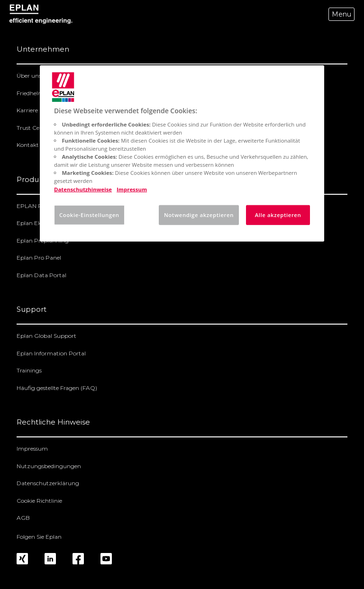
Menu (341, 14)
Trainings (29, 370)
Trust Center (34, 128)
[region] (182, 153)
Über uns (29, 76)
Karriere (27, 110)
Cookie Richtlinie (39, 501)
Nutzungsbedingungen (49, 466)
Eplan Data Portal (41, 275)
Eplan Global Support (46, 336)
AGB (23, 518)
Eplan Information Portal (51, 353)
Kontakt (28, 145)
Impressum (32, 449)
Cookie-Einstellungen (89, 214)
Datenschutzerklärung (48, 483)
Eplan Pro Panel (39, 258)
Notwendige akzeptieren (199, 214)
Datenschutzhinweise (83, 189)
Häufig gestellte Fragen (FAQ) (57, 388)
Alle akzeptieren (278, 214)
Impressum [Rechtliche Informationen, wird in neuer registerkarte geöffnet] (132, 189)
